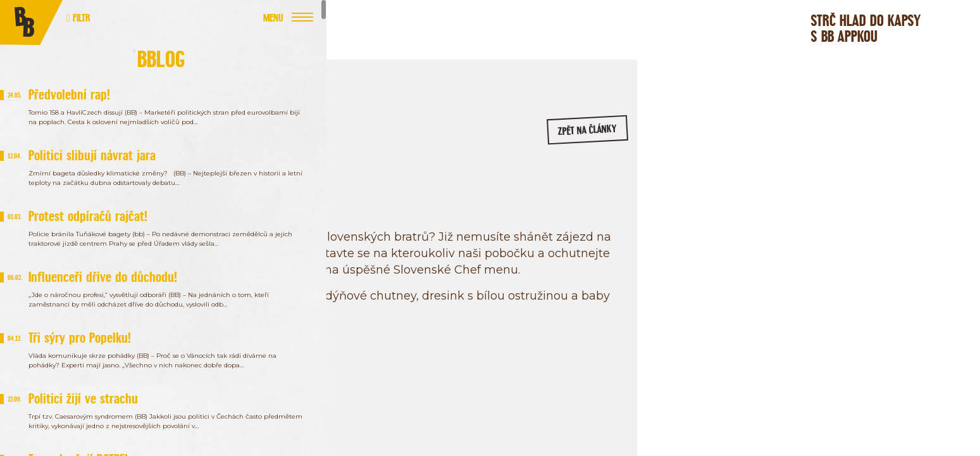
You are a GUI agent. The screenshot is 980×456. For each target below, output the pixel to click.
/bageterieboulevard (829, 214)
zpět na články (568, 136)
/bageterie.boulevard (731, 214)
